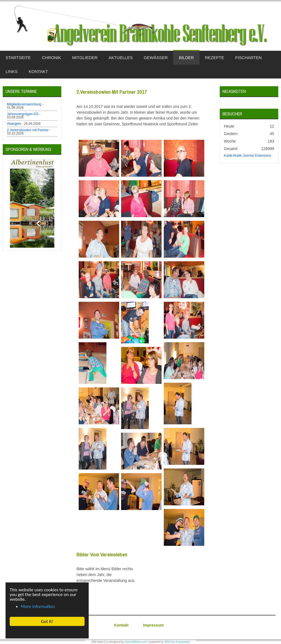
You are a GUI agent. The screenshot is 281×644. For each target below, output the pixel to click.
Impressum (153, 625)
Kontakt (121, 625)
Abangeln (14, 124)
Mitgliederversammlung (24, 104)
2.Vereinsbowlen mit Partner (28, 130)
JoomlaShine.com (136, 642)
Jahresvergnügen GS (23, 114)
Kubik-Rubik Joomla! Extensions (248, 156)
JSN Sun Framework (177, 642)
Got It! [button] (47, 621)
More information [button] (38, 606)
